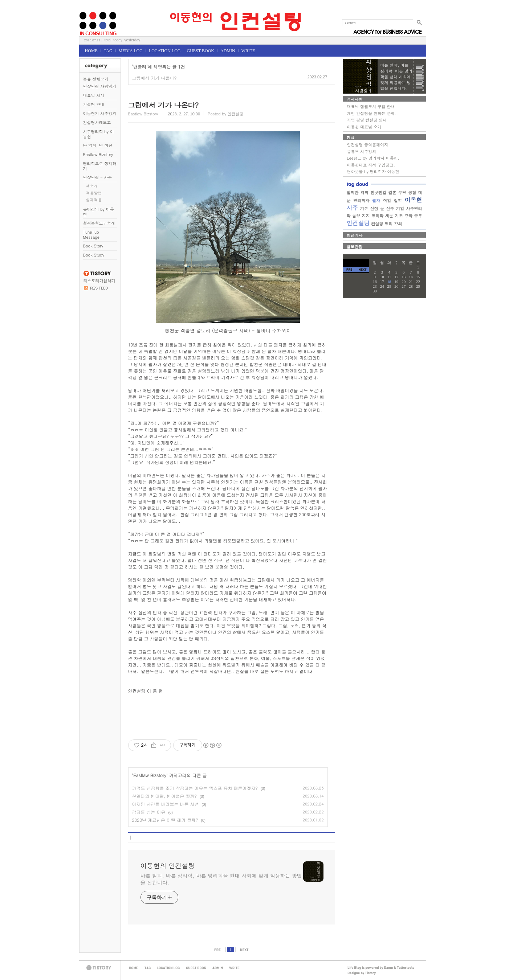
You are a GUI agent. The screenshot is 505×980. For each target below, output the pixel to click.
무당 (402, 192)
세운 (389, 216)
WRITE (248, 51)
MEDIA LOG (131, 51)
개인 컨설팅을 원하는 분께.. (372, 113)
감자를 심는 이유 (149, 812)
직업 (387, 200)
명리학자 (361, 200)
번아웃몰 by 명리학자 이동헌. (374, 171)
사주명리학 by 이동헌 (99, 134)
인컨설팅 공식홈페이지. (368, 145)
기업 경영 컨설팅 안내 (367, 120)
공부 (418, 216)
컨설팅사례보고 (97, 122)
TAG (108, 51)
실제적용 (94, 200)
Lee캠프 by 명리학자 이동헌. (373, 158)
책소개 (92, 186)
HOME (91, 51)
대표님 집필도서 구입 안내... (373, 106)
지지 (366, 216)
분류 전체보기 (96, 79)
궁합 (412, 192)
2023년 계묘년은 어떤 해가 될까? (165, 820)
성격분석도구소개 (99, 223)
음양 (356, 216)
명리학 (377, 216)
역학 (365, 192)
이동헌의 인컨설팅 (88, 10)
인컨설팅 (358, 223)
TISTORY (100, 968)
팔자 (376, 200)
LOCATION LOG (165, 51)
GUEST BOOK (201, 51)
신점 (374, 208)
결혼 (392, 192)
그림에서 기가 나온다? (154, 78)
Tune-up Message (91, 235)
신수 (390, 208)
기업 (400, 208)
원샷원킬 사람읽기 (100, 86)
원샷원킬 (378, 192)
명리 (389, 224)
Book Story (93, 246)
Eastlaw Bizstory (98, 154)
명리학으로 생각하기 (100, 166)
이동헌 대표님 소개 (364, 127)
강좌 (408, 216)
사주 (353, 208)
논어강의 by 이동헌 (99, 212)
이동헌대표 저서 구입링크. (371, 165)
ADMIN (228, 51)
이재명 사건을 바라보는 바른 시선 (166, 804)
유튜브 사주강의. (363, 151)
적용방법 (94, 193)
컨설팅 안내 (94, 104)
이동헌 (413, 200)
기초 (399, 216)
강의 (398, 224)
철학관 (353, 192)
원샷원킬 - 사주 (98, 177)
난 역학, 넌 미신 (98, 145)
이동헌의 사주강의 (100, 113)
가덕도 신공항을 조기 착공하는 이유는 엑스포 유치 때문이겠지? (195, 788)
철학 (398, 200)
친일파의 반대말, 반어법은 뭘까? (165, 796)
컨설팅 (377, 224)
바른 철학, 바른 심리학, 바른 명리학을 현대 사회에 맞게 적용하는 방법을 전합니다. (221, 879)
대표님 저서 (94, 95)
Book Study (94, 255)
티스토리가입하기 (99, 281)
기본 (364, 208)
